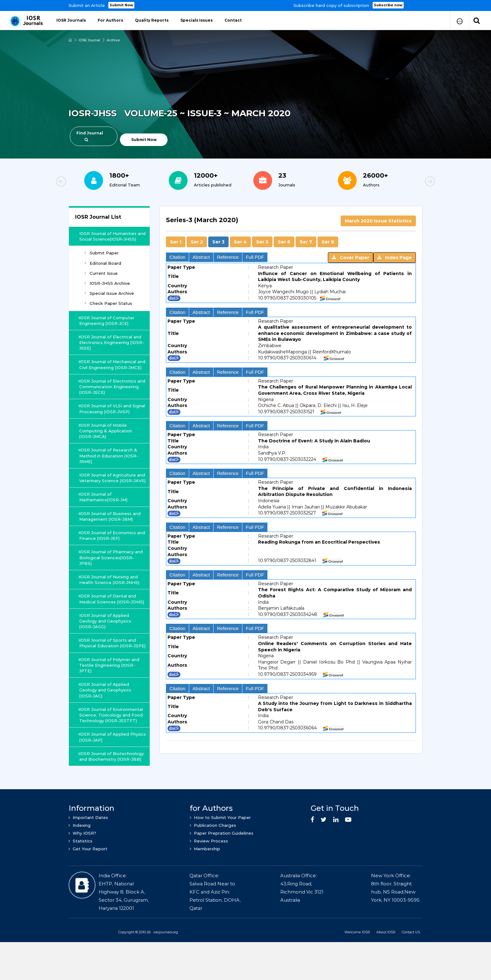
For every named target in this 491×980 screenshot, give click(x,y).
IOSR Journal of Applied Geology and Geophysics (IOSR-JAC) (106, 718)
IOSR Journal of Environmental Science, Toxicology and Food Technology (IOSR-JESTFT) (112, 743)
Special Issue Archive (109, 299)
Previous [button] (83, 182)
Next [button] (408, 182)
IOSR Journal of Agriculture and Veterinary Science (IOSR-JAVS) (113, 492)
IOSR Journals (71, 20)
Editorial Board (103, 269)
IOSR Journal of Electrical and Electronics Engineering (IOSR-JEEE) (111, 348)
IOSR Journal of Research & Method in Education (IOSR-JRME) (109, 467)
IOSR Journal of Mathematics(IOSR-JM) (104, 514)
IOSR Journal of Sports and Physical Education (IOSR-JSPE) (108, 669)
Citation (177, 257)
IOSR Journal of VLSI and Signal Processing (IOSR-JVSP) (112, 420)
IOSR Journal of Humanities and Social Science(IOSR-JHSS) (110, 239)
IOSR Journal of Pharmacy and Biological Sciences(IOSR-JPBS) (112, 575)
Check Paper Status (108, 309)
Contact (233, 20)
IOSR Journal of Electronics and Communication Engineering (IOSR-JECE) (108, 398)
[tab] (291, 476)
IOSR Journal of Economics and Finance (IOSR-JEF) (108, 553)
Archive (114, 40)
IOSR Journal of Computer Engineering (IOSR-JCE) (107, 326)
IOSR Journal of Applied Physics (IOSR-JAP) (105, 765)
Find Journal (90, 136)
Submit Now (122, 5)
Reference (228, 257)
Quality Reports (152, 20)
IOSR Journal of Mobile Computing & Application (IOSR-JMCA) (106, 442)
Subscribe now (388, 5)
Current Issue (101, 279)
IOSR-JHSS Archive (107, 289)
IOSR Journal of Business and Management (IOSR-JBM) (111, 533)
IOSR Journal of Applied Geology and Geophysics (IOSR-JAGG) (107, 644)
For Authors (110, 20)
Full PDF (255, 257)
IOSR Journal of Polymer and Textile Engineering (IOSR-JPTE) (110, 694)
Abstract (201, 257)
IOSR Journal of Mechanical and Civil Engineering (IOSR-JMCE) (109, 373)
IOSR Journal (90, 40)
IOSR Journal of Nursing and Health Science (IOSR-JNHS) (110, 597)
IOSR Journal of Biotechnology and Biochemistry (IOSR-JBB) (112, 785)
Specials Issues (196, 20)
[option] (246, 5)
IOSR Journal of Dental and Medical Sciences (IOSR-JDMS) (108, 619)
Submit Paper (102, 259)
